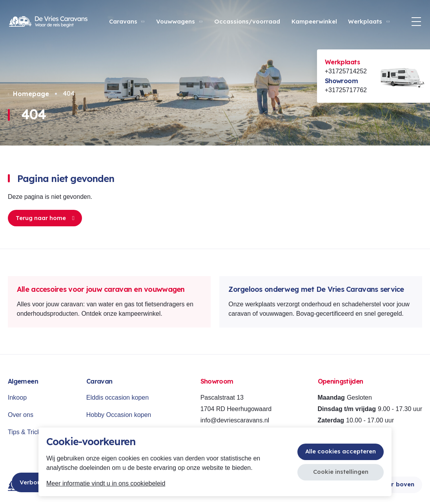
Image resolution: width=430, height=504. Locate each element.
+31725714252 (346, 71)
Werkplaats (369, 21)
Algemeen (23, 381)
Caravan (99, 381)
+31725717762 (346, 90)
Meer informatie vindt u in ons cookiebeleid (106, 483)
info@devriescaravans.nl (235, 420)
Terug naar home (45, 218)
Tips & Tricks (26, 432)
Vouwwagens (180, 21)
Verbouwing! (38, 482)
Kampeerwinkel (314, 21)
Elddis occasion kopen (118, 398)
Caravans (127, 21)
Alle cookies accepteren (341, 451)
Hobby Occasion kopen (119, 415)
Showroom (341, 81)
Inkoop (17, 398)
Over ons (21, 415)
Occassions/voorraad (247, 21)
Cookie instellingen (341, 472)
